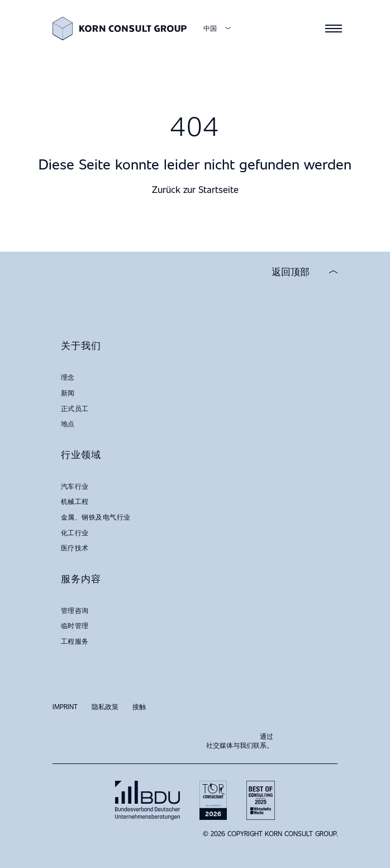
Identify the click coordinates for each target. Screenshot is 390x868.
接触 (139, 706)
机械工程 (75, 501)
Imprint (65, 706)
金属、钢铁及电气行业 (96, 517)
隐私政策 (105, 706)
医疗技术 (75, 548)
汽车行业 (75, 486)
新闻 (68, 393)
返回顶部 (291, 272)
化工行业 (75, 532)
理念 (68, 377)
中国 (210, 28)
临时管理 (75, 625)
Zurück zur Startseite (195, 189)
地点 (68, 423)
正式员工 (75, 408)
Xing (304, 735)
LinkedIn (326, 735)
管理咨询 (75, 610)
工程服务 (75, 641)
